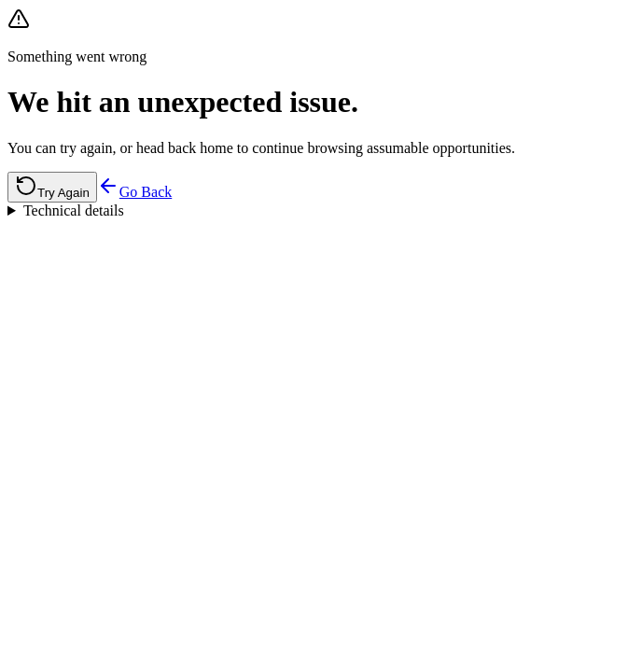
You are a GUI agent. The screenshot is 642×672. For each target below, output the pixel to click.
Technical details (74, 210)
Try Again (52, 187)
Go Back (134, 192)
